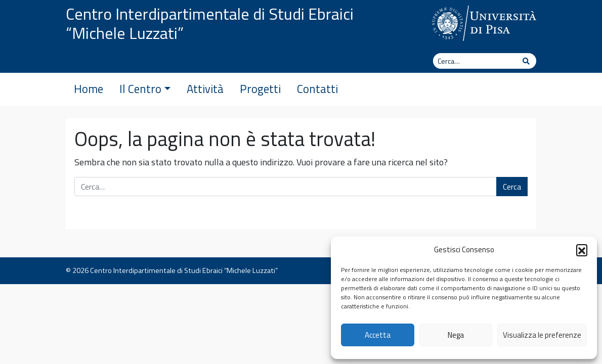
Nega (456, 335)
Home (89, 89)
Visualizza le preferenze (542, 335)
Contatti (317, 89)
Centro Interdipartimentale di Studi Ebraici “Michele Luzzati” (210, 23)
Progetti (260, 89)
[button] (582, 250)
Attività (205, 89)
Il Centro (145, 89)
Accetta (378, 335)
